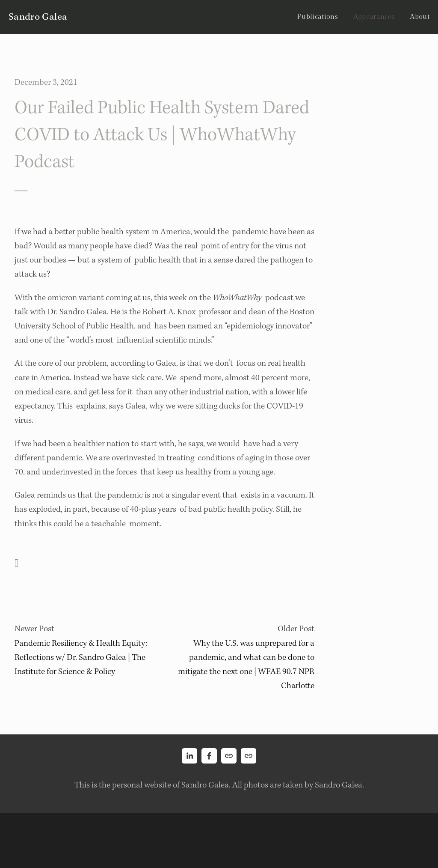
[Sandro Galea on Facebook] (209, 756)
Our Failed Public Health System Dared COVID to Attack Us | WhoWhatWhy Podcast (162, 135)
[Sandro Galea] (189, 756)
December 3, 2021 (46, 82)
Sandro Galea (38, 17)
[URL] (229, 756)
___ (21, 187)
